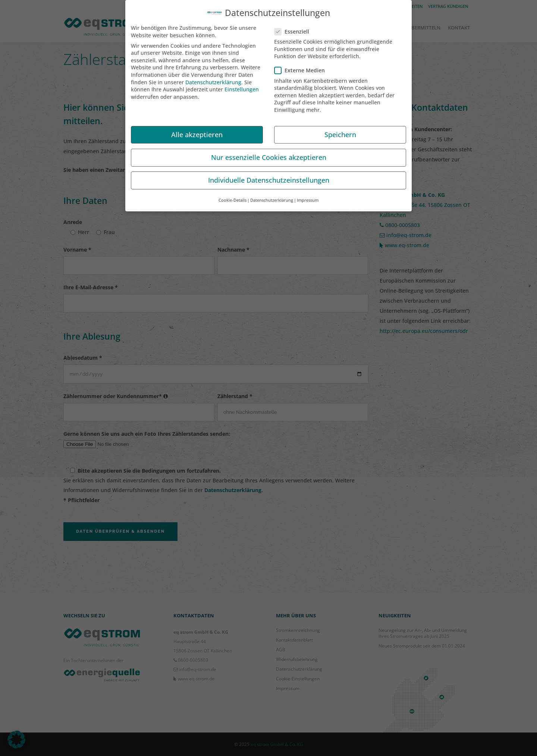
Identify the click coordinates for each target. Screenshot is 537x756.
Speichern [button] (340, 132)
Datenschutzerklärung (213, 79)
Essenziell (295, 29)
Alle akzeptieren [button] (197, 132)
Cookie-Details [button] (233, 198)
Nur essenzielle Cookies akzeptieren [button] (269, 154)
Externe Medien (303, 68)
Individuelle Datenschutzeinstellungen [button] (269, 177)
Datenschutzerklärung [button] (272, 198)
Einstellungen (242, 87)
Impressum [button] (308, 198)
